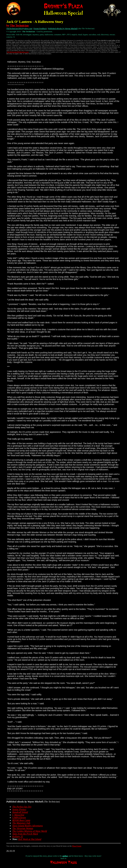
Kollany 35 (18, 837)
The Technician (19, 25)
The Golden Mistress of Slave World (30, 831)
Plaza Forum (77, 846)
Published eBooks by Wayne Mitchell (63, 28)
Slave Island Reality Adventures (28, 826)
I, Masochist (18, 815)
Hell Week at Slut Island (30, 839)
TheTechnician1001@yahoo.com (19, 28)
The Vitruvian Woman (23, 828)
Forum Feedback (40, 28)
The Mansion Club (21, 823)
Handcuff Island (20, 812)
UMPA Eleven (19, 818)
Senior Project (19, 809)
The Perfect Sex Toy (22, 807)
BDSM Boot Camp (21, 820)
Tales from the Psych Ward (25, 834)
